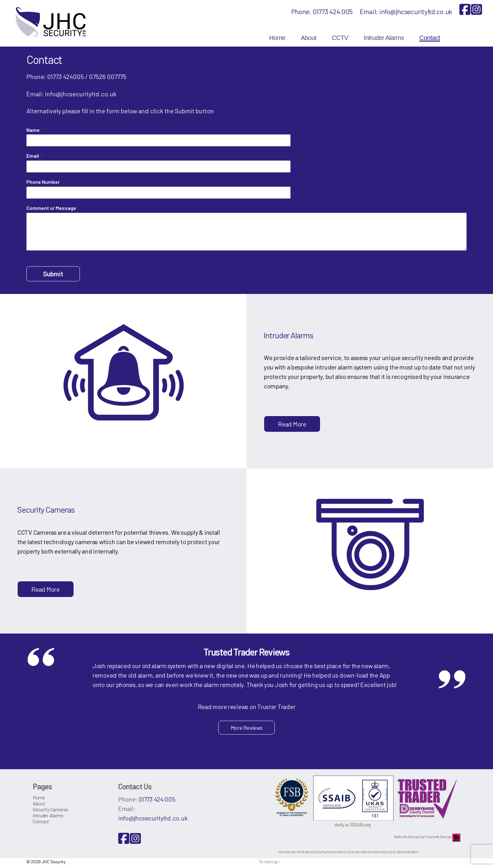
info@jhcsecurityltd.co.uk (416, 11)
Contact (430, 38)
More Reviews (247, 728)
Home (277, 38)
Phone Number (43, 182)
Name (35, 130)
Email (34, 156)
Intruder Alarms (384, 38)
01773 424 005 (333, 11)
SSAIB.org (361, 824)
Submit (53, 274)
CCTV (340, 38)
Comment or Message (51, 208)
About (308, 38)
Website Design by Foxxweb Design (423, 837)
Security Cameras (50, 809)
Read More (292, 424)
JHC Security (53, 862)
